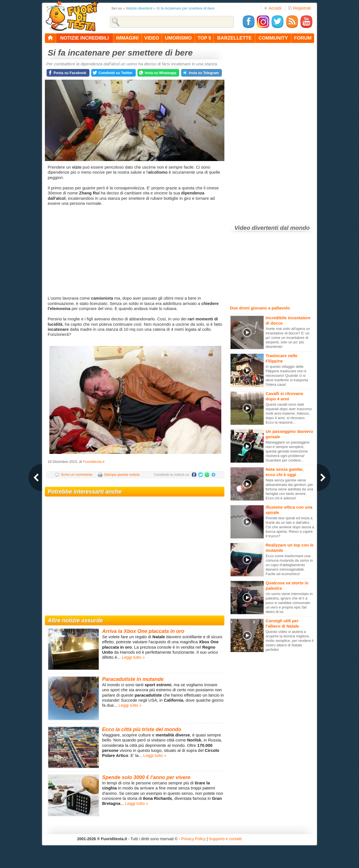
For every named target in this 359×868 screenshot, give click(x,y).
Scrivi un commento (77, 475)
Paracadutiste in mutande (133, 679)
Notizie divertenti (139, 8)
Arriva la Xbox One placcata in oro (143, 631)
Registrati (300, 8)
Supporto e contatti (225, 839)
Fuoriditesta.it (94, 462)
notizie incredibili (84, 38)
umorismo (178, 38)
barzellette (235, 38)
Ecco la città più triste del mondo (142, 729)
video (152, 38)
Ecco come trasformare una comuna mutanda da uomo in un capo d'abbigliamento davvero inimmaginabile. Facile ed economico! (289, 565)
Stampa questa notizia (122, 475)
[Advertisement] (135, 251)
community (273, 38)
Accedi (273, 8)
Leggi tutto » (133, 657)
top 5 (204, 38)
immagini (127, 38)
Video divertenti (256, 228)
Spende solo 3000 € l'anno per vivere (146, 777)
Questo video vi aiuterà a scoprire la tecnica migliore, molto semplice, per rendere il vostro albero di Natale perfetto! (290, 641)
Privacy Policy (193, 839)
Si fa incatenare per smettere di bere (186, 8)
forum (303, 38)
